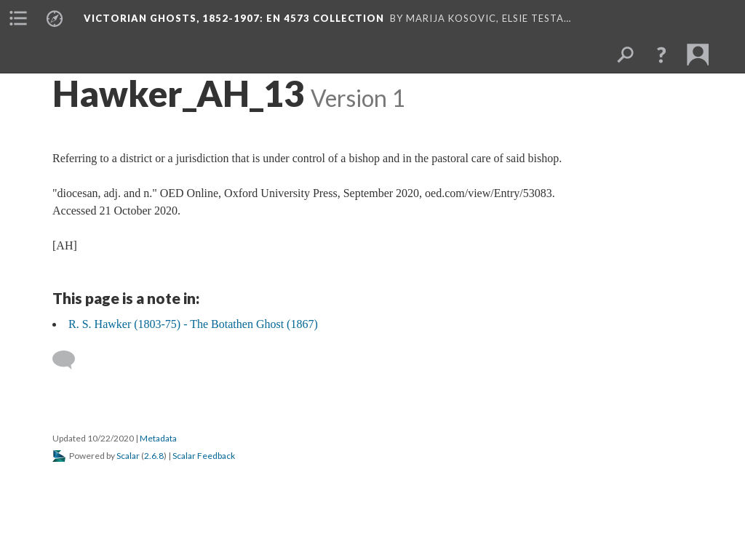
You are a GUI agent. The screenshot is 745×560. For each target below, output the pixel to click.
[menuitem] (18, 18)
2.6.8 (154, 456)
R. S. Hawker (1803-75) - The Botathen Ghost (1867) (193, 324)
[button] (661, 55)
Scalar (128, 456)
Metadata (158, 438)
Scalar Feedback (204, 456)
